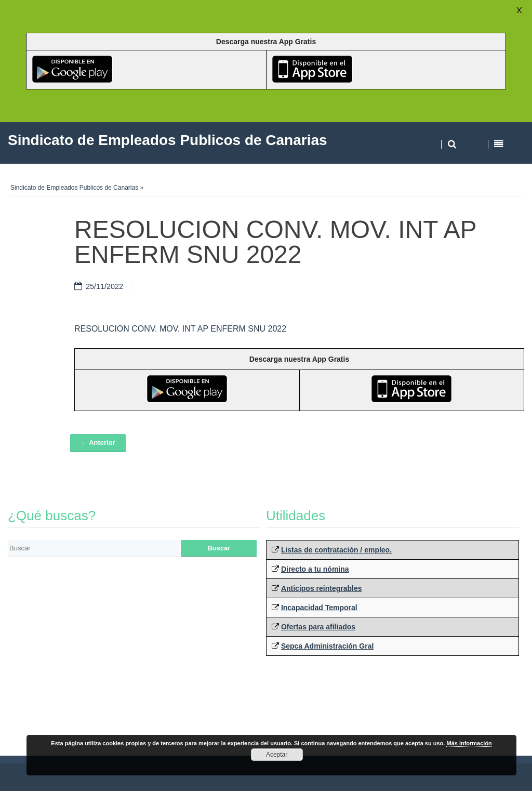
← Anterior (98, 443)
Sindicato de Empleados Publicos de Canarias (74, 188)
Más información (469, 743)
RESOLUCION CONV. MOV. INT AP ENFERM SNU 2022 (180, 329)
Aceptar (277, 755)
